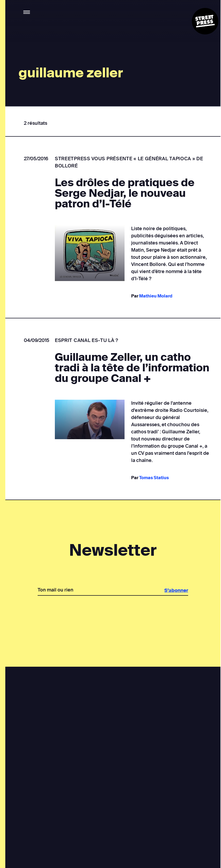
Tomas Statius (154, 478)
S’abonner (176, 590)
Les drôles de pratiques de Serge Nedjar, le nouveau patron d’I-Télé (125, 193)
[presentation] (113, 614)
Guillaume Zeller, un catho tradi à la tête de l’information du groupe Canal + (132, 368)
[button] (27, 12)
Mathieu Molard (155, 296)
